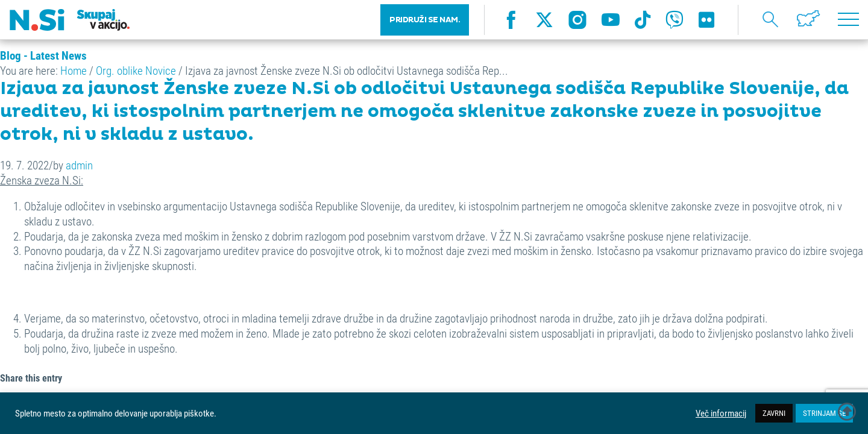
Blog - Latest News (43, 55)
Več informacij (721, 414)
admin (79, 165)
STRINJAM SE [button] (824, 413)
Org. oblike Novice (136, 70)
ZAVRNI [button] (774, 413)
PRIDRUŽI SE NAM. (425, 24)
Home (74, 70)
